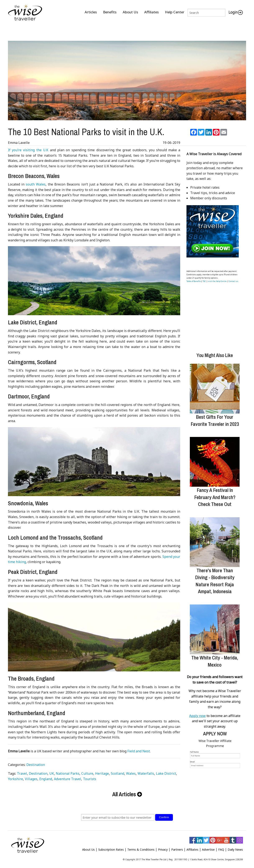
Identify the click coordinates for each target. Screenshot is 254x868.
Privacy (163, 848)
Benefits (110, 12)
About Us (130, 12)
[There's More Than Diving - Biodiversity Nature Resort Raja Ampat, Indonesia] (215, 540)
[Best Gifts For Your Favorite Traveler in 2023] (215, 387)
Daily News (235, 848)
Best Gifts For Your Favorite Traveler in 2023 (215, 419)
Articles (91, 12)
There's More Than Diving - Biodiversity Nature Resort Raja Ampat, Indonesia (215, 579)
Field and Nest (139, 749)
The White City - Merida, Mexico (215, 659)
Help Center (175, 12)
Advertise (208, 848)
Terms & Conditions (141, 848)
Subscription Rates (111, 848)
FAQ (221, 848)
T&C (204, 280)
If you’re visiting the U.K (28, 148)
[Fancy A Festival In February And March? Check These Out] (215, 460)
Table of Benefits (194, 280)
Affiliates (151, 12)
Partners (177, 848)
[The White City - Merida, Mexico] (215, 628)
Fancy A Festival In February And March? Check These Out (215, 495)
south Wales (36, 183)
